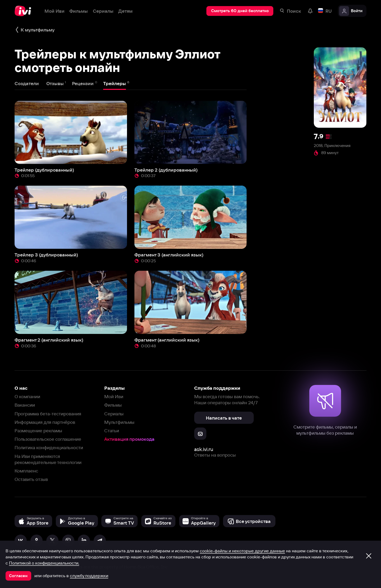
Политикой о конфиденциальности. (44, 563)
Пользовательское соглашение (48, 439)
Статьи (112, 431)
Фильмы (113, 405)
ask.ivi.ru (204, 449)
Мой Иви (114, 396)
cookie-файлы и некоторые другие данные (242, 551)
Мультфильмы (119, 422)
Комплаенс (26, 471)
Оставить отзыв (31, 479)
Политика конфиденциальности (49, 447)
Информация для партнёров (45, 422)
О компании (27, 396)
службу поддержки (89, 576)
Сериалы (114, 414)
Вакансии (25, 405)
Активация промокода (129, 439)
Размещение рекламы (38, 431)
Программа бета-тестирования (48, 414)
